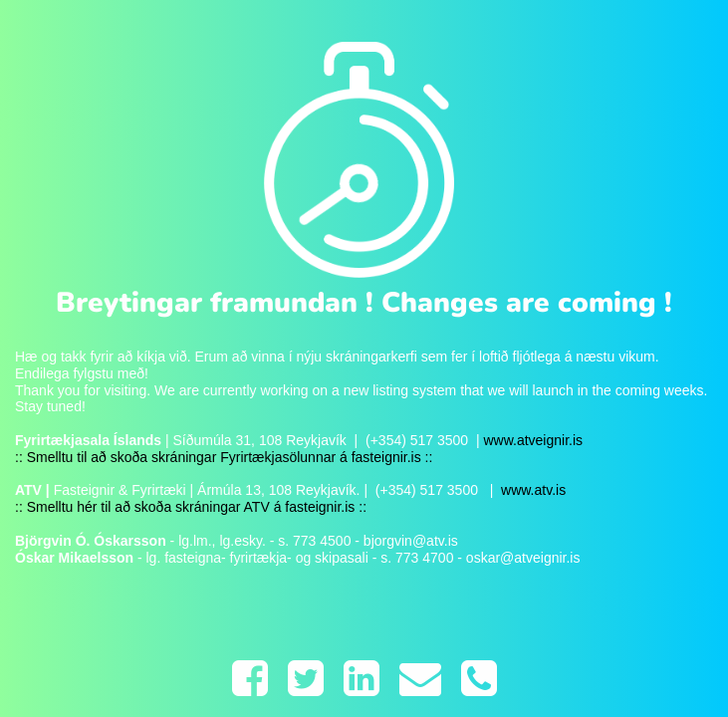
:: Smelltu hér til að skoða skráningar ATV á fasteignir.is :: (191, 507)
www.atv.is (531, 490)
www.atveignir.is (533, 440)
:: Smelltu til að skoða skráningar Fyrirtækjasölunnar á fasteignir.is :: (224, 457)
